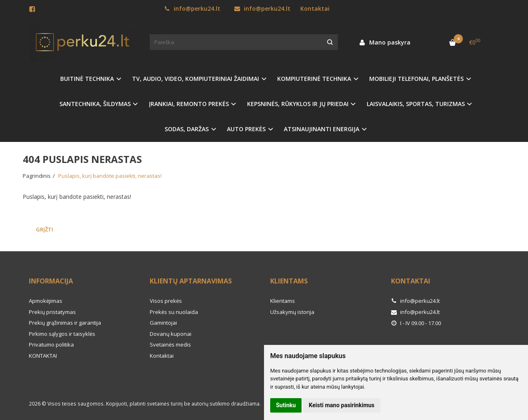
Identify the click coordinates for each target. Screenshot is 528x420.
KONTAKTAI (43, 356)
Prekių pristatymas (52, 312)
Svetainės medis (170, 344)
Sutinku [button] (286, 405)
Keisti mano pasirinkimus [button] (342, 405)
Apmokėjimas (46, 301)
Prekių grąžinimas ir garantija (65, 323)
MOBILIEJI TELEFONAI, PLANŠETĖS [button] (416, 79)
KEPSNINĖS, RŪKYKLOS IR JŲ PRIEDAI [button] (298, 104)
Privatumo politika (51, 344)
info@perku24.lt (192, 8)
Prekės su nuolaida (174, 312)
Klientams (289, 281)
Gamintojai (163, 323)
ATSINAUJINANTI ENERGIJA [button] (322, 129)
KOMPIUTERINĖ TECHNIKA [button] (314, 79)
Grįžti (45, 229)
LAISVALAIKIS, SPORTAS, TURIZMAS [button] (416, 104)
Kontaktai (315, 8)
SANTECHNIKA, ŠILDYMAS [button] (95, 104)
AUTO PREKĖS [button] (246, 129)
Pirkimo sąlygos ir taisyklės (62, 334)
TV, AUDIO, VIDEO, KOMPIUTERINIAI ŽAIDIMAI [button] (196, 79)
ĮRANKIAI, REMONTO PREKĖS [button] (189, 104)
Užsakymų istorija (292, 312)
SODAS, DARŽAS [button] (187, 129)
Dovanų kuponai (171, 334)
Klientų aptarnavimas (191, 281)
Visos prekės (166, 301)
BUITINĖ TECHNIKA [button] (87, 79)
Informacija (51, 281)
